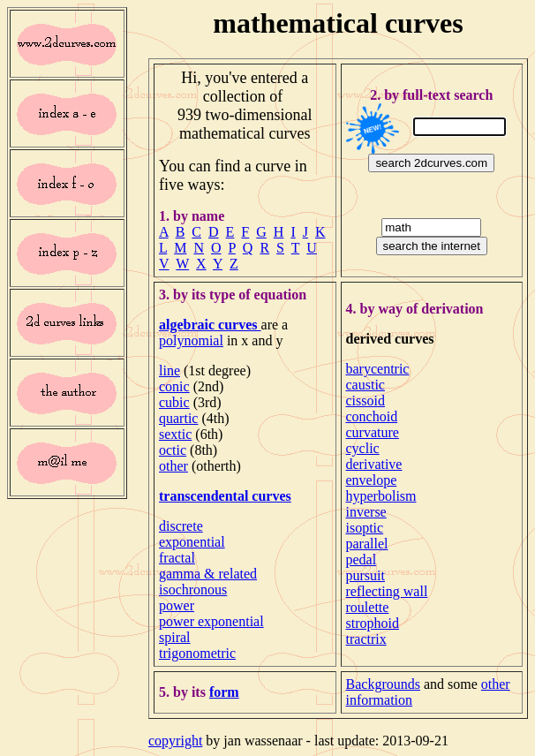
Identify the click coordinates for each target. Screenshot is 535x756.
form (224, 692)
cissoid (365, 401)
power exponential (211, 621)
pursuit (365, 575)
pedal (362, 559)
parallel (367, 544)
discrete (181, 526)
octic (173, 450)
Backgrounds (383, 684)
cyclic (363, 448)
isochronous (193, 590)
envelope (372, 480)
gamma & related (208, 574)
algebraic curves (210, 325)
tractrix (366, 639)
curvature (373, 432)
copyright (175, 741)
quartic (178, 418)
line (170, 370)
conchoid (372, 416)
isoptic (365, 528)
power (177, 605)
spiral (175, 637)
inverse (366, 512)
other (173, 466)
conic (174, 386)
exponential (192, 542)
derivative (374, 464)
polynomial (191, 340)
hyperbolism (381, 496)
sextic (175, 434)
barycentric (378, 369)
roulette (368, 607)
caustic (365, 385)
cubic (174, 402)
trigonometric (197, 653)
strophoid (373, 623)
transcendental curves (225, 496)
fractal (177, 558)
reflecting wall (387, 591)
